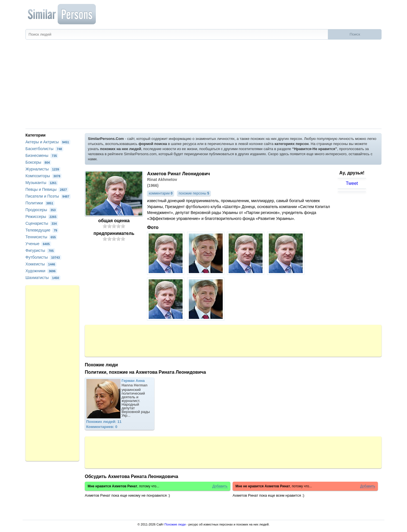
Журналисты (43, 169)
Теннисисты (41, 237)
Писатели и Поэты (48, 196)
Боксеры (38, 162)
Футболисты (43, 257)
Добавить (220, 486)
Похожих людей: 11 (104, 422)
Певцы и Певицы (47, 189)
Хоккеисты (41, 264)
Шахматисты (43, 278)
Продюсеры (41, 210)
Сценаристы (42, 223)
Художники (41, 271)
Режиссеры (42, 217)
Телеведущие (42, 230)
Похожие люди (175, 524)
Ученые (38, 244)
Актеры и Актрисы (48, 142)
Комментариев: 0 (102, 427)
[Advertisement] (203, 86)
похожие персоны (194, 193)
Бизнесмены (42, 155)
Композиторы (44, 176)
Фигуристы (40, 250)
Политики (40, 203)
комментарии (161, 193)
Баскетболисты (44, 149)
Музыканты (42, 183)
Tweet (352, 183)
